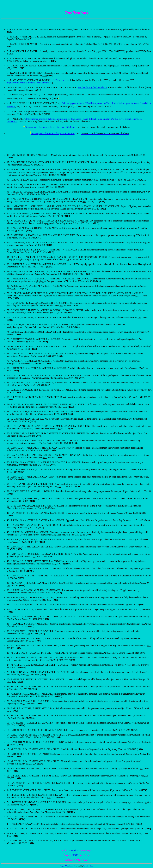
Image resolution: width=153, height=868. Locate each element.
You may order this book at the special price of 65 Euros (50, 127)
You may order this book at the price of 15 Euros (53, 134)
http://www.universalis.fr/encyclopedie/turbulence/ (29, 83)
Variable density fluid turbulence (92, 87)
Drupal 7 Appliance (66, 866)
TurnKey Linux (88, 866)
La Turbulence (59, 80)
